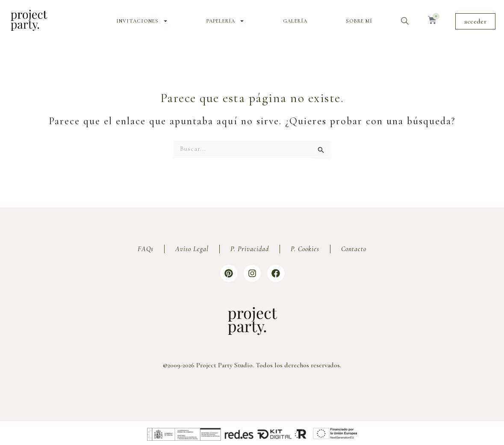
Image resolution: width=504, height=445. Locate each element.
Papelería (225, 21)
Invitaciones (142, 21)
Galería (295, 21)
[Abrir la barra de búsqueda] (405, 21)
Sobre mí (359, 21)
